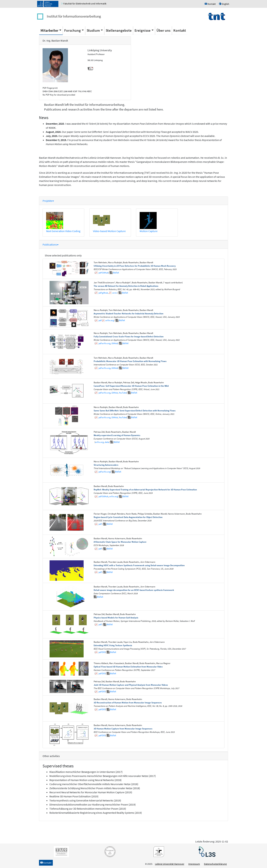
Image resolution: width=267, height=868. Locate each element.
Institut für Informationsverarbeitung (74, 16)
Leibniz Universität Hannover (170, 864)
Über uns (163, 30)
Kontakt (180, 30)
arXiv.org (110, 320)
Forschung (72, 30)
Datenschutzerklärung (215, 864)
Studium (93, 30)
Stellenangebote (119, 30)
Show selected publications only (63, 255)
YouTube (123, 393)
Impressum (194, 864)
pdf (100, 273)
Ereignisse (143, 30)
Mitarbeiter (49, 30)
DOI (104, 652)
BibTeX (116, 273)
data (107, 442)
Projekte (48, 201)
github (105, 293)
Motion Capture (149, 231)
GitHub (105, 273)
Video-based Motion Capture (109, 231)
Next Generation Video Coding (63, 231)
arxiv (115, 293)
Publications (51, 244)
